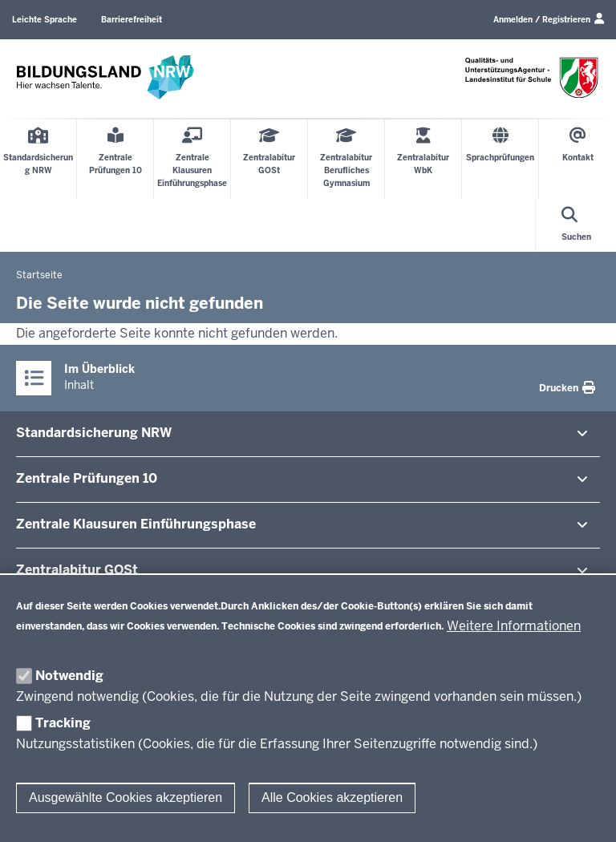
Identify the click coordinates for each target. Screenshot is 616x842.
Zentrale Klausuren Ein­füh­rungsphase (136, 524)
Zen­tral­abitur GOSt (77, 570)
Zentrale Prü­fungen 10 (87, 478)
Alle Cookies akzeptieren (332, 797)
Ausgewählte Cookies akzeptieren (126, 797)
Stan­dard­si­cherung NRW (94, 433)
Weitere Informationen (514, 626)
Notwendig (69, 676)
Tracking (63, 723)
